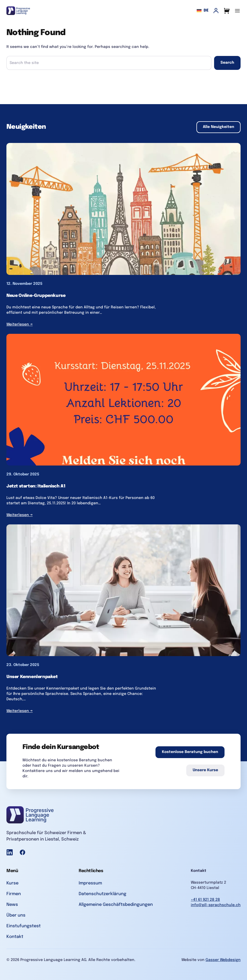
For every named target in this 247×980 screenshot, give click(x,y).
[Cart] (227, 11)
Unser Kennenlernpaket (32, 677)
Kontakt (15, 937)
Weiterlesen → (20, 324)
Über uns (16, 915)
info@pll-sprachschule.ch (216, 905)
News (12, 905)
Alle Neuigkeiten (218, 127)
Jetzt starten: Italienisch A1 (36, 486)
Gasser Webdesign (223, 960)
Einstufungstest (24, 926)
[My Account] (216, 11)
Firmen (14, 894)
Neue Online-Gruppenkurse (36, 296)
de (203, 11)
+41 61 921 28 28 (205, 900)
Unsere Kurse (205, 770)
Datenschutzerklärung (102, 894)
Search (227, 63)
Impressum (90, 883)
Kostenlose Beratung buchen (190, 752)
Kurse (12, 883)
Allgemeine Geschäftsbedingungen (116, 905)
